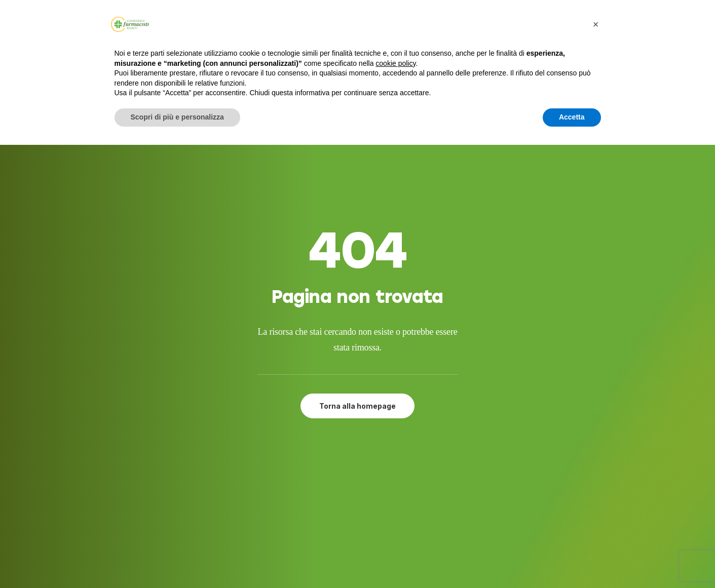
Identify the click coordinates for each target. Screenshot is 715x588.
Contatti (336, 501)
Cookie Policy (345, 526)
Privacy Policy (346, 514)
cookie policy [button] (396, 63)
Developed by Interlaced (297, 569)
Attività (334, 477)
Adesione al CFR (351, 464)
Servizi (331, 452)
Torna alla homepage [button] (357, 294)
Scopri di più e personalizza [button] (177, 117)
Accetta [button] (572, 117)
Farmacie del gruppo (361, 489)
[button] (517, 452)
